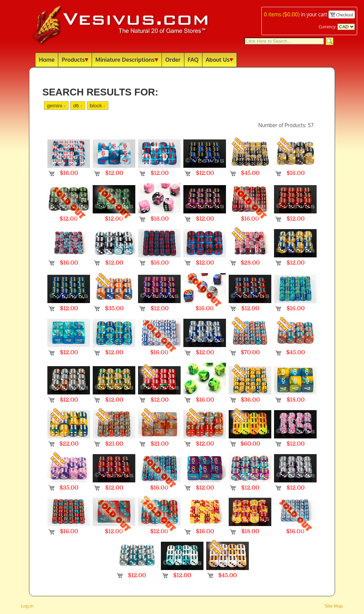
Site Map (334, 606)
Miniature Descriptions (127, 59)
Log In (27, 606)
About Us (219, 59)
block (97, 106)
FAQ (193, 59)
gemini (56, 106)
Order (173, 59)
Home (47, 59)
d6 (78, 106)
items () (282, 14)
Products (75, 59)
